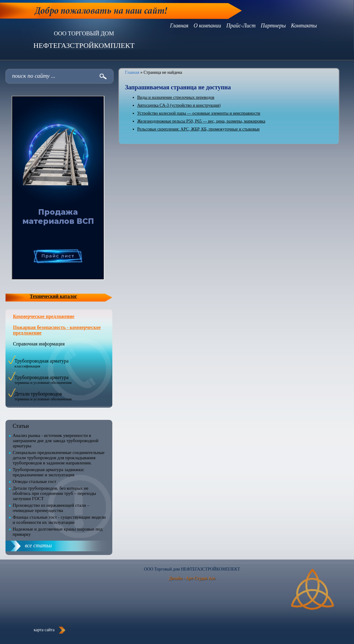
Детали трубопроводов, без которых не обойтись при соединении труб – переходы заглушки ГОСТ (54, 493)
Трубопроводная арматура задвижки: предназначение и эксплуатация (49, 472)
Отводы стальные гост (35, 481)
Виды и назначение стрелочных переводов (176, 97)
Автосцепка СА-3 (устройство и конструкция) (179, 105)
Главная (132, 72)
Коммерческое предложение (44, 316)
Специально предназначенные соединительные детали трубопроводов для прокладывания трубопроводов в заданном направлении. (59, 458)
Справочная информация (39, 344)
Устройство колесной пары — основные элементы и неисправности (199, 113)
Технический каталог (54, 296)
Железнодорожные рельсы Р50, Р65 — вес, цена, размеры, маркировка (201, 121)
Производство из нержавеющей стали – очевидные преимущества (51, 508)
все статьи (38, 546)
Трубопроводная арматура (42, 363)
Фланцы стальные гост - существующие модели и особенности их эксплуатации (59, 520)
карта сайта (44, 630)
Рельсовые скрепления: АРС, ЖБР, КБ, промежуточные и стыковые (199, 129)
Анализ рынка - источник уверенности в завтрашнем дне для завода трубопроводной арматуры (56, 441)
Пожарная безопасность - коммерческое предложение (57, 330)
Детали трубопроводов (43, 396)
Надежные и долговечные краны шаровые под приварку (58, 532)
